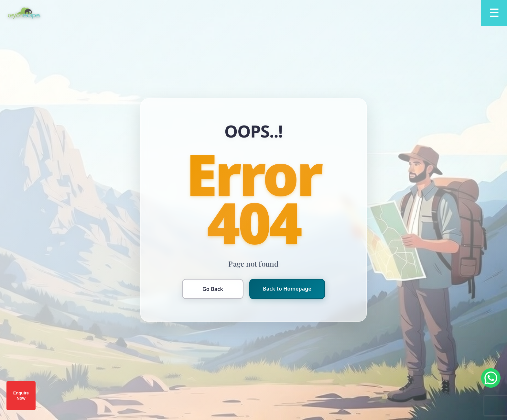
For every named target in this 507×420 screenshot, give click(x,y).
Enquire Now (21, 396)
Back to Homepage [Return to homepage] (287, 289)
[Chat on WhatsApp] (491, 378)
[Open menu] (494, 13)
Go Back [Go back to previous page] (213, 289)
